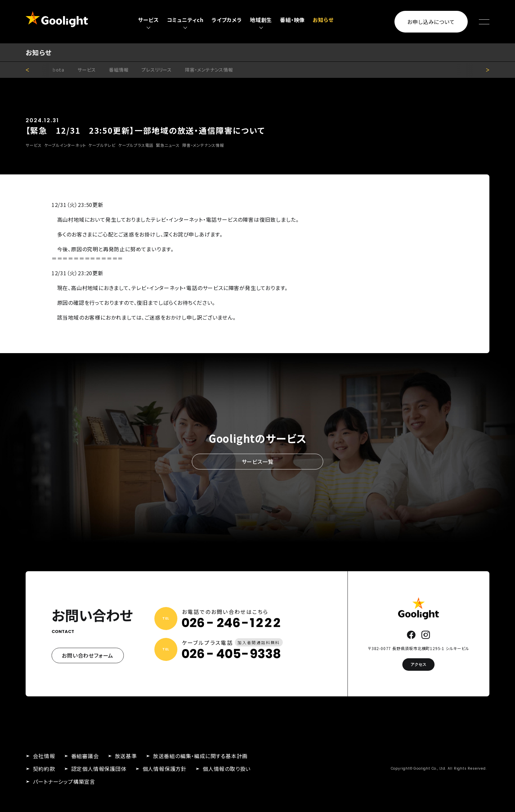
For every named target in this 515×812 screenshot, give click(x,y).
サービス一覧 (258, 462)
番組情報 (119, 70)
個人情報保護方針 (165, 769)
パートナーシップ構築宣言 (64, 781)
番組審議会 (85, 756)
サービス (87, 70)
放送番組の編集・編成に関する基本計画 (200, 756)
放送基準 (126, 756)
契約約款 (44, 769)
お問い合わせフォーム (88, 655)
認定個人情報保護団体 (99, 769)
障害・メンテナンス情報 (209, 70)
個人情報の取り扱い (227, 769)
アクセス (418, 664)
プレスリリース (157, 70)
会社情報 (44, 756)
